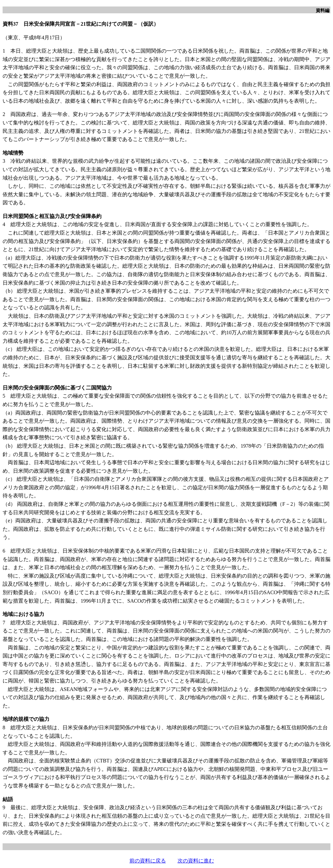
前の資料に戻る (148, 861)
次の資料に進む (196, 861)
